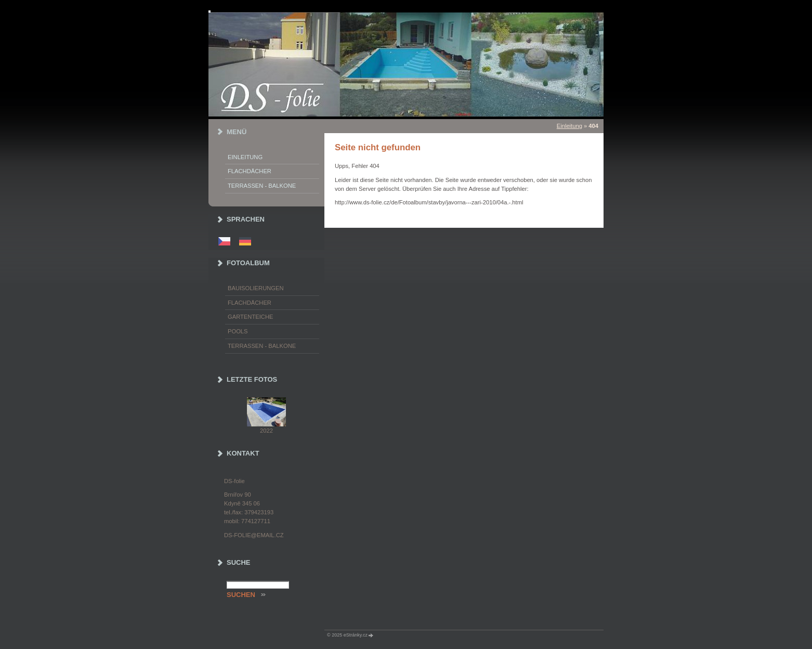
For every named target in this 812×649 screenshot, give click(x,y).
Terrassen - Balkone (262, 186)
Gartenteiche (250, 317)
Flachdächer (250, 171)
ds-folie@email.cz (254, 535)
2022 (266, 431)
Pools (238, 331)
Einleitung (569, 126)
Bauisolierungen (256, 288)
